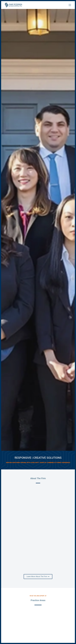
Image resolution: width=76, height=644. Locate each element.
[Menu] (70, 5)
